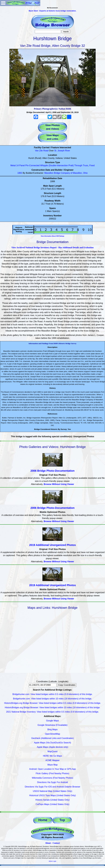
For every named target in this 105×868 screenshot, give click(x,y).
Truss (85, 165)
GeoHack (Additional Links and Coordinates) (52, 738)
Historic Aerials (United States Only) (52, 800)
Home (43, 820)
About (48, 843)
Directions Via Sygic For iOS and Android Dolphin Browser (52, 787)
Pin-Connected (32, 165)
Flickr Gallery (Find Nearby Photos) (52, 773)
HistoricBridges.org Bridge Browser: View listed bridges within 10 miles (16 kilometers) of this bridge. (52, 707)
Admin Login (52, 861)
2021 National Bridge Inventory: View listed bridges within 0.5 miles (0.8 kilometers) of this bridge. (53, 712)
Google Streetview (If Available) (53, 725)
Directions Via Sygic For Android (52, 782)
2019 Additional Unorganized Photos (52, 545)
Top (62, 820)
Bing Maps (52, 729)
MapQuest (52, 751)
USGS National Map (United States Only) (53, 791)
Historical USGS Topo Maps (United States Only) (53, 795)
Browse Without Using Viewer (59, 484)
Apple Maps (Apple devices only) (52, 747)
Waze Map (52, 765)
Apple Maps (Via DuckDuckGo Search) (52, 743)
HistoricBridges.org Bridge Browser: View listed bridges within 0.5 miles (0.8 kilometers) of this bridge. (52, 703)
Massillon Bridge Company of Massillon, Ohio (66, 173)
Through (78, 165)
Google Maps (52, 721)
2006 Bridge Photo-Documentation (52, 471)
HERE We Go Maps (52, 756)
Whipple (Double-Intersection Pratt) (57, 165)
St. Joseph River (62, 151)
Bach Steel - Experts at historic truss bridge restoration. (52, 11)
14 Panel (20, 165)
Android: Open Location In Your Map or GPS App (53, 769)
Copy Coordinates (67, 685)
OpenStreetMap (53, 734)
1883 (20, 173)
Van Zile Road (42, 151)
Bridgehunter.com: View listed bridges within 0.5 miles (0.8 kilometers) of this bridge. (52, 694)
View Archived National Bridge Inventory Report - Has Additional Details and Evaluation (52, 247)
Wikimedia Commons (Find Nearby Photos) (52, 778)
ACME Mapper (53, 760)
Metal (13, 165)
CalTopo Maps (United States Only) (53, 804)
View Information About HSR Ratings (52, 236)
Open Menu (3, 3)
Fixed (92, 165)
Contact (56, 843)
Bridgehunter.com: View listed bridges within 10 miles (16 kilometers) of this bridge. (52, 699)
